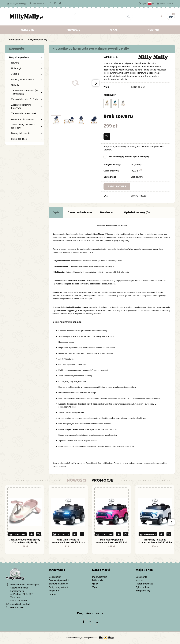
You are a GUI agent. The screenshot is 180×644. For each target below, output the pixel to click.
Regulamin (54, 591)
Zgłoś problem (143, 587)
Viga (94, 587)
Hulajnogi (27, 68)
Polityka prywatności (59, 587)
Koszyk (139, 580)
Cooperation (55, 577)
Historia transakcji (145, 584)
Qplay (95, 584)
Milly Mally (98, 580)
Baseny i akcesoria (27, 133)
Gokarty (15, 85)
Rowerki (27, 63)
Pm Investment (100, 577)
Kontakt (154, 31)
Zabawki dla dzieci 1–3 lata (27, 99)
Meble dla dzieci (27, 139)
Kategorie (28, 31)
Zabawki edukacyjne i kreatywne (27, 106)
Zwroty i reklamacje (59, 584)
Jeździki (27, 74)
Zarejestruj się (143, 591)
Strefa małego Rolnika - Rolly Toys (27, 126)
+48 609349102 (38, 4)
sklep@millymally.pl (17, 4)
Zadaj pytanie (117, 187)
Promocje (73, 31)
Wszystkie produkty (26, 57)
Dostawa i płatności (59, 580)
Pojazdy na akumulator (27, 80)
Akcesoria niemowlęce (27, 119)
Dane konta (141, 577)
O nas (114, 31)
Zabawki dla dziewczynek (27, 113)
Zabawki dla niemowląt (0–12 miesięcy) (27, 92)
